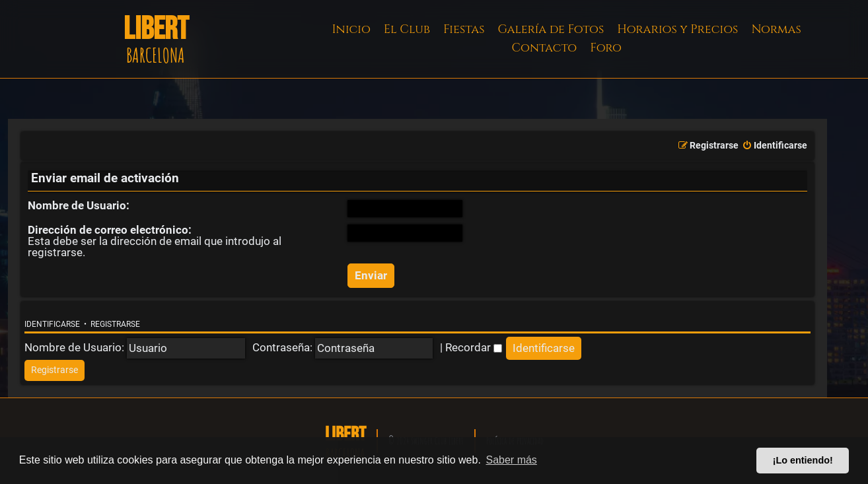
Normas (776, 29)
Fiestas (464, 29)
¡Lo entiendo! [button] (803, 460)
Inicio (351, 29)
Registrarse (115, 324)
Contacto (544, 48)
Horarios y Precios (677, 29)
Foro (606, 48)
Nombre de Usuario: (79, 205)
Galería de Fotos (551, 29)
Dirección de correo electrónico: (110, 230)
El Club (407, 29)
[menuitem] (775, 146)
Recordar (474, 347)
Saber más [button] (512, 460)
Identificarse (52, 324)
